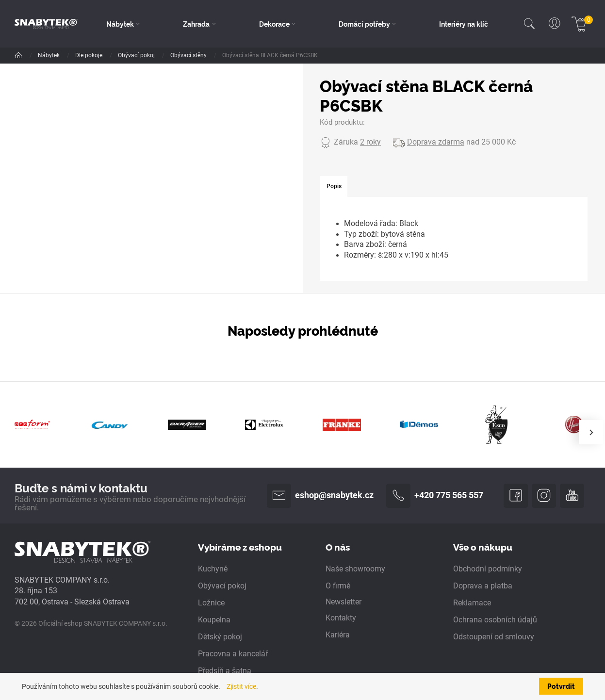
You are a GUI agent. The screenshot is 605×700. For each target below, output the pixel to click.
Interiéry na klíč (464, 24)
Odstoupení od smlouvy (494, 637)
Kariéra (338, 635)
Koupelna (214, 620)
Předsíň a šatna (225, 671)
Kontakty (341, 618)
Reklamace (472, 603)
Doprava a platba (483, 586)
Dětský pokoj (220, 637)
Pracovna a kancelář (233, 654)
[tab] (334, 187)
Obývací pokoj (137, 55)
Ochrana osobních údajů (495, 620)
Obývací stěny (189, 55)
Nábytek (49, 55)
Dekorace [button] (274, 24)
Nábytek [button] (120, 24)
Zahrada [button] (196, 24)
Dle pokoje (90, 55)
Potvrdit (561, 686)
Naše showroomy (355, 569)
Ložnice (211, 603)
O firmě (338, 586)
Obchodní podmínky (488, 569)
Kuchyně (213, 569)
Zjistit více (241, 686)
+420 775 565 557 (435, 496)
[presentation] (591, 432)
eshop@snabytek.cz (320, 496)
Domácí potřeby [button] (364, 24)
